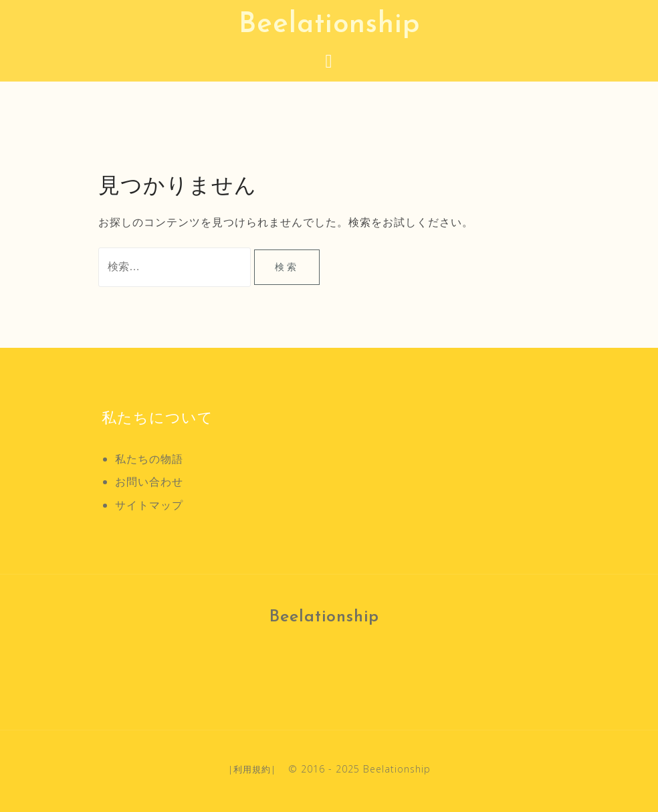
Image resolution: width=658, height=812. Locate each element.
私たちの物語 (149, 459)
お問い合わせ (149, 482)
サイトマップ (149, 505)
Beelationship (329, 25)
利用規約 (252, 769)
